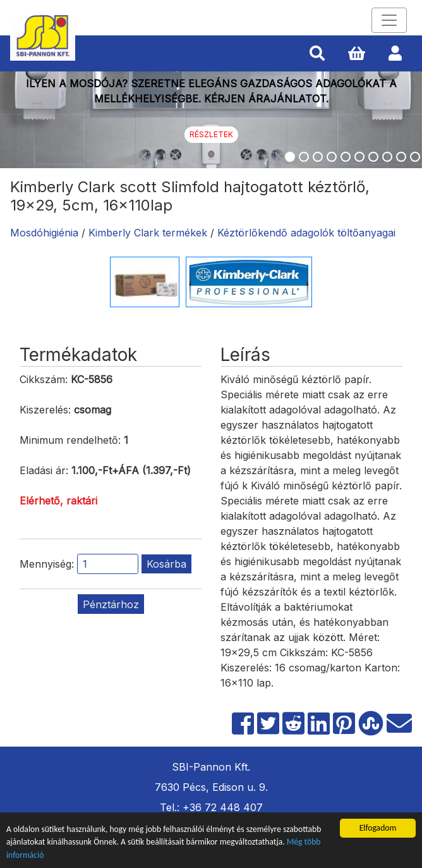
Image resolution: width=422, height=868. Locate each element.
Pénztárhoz (111, 604)
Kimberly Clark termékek (148, 233)
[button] (317, 54)
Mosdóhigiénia (44, 233)
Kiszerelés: (45, 410)
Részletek (211, 134)
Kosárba (166, 564)
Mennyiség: (47, 564)
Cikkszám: (44, 379)
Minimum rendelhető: (70, 440)
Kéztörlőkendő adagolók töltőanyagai (306, 233)
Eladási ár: (44, 470)
